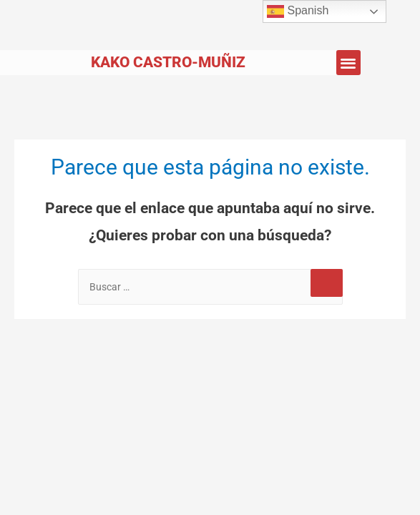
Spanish (298, 11)
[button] (349, 63)
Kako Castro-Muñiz (168, 62)
